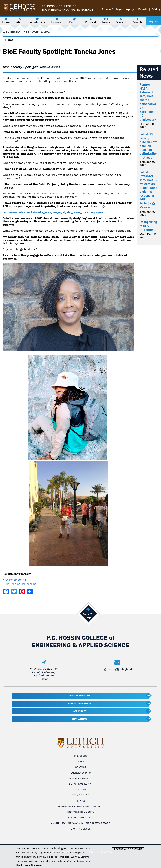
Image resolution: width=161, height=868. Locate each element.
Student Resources (80, 703)
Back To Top (88, 616)
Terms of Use (80, 795)
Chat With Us (80, 719)
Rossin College (112, 9)
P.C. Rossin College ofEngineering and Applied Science (67, 8)
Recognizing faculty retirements (148, 226)
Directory (81, 756)
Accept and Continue (128, 849)
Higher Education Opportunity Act (80, 806)
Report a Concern (81, 829)
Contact (81, 767)
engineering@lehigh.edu (117, 669)
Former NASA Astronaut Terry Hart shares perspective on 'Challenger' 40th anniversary (148, 102)
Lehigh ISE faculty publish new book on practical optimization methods (149, 146)
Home (9, 40)
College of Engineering (21, 584)
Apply (130, 9)
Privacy (80, 801)
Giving (156, 9)
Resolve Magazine (79, 696)
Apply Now (80, 711)
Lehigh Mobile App (81, 784)
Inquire (153, 21)
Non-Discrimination (80, 818)
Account (81, 789)
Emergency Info (81, 773)
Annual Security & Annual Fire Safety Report (80, 823)
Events (143, 9)
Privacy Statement (32, 865)
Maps (81, 762)
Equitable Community (81, 812)
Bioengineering (16, 580)
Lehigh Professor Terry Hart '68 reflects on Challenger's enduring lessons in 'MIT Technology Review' (149, 190)
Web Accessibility (81, 778)
